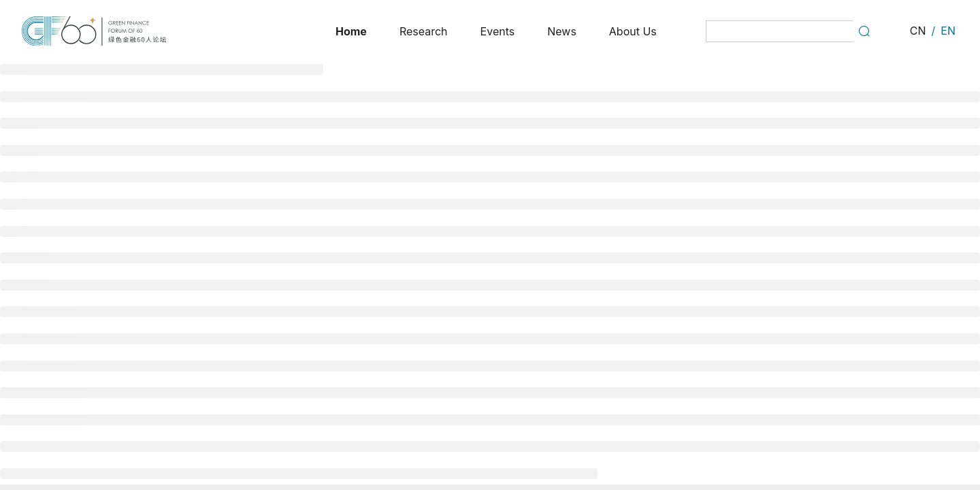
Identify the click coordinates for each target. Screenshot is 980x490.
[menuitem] (351, 31)
